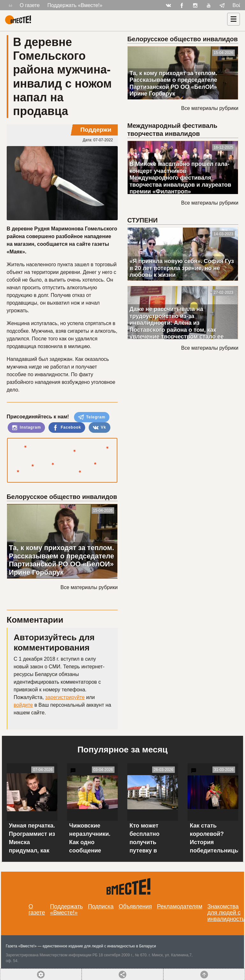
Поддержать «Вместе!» (75, 5)
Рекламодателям (180, 906)
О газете (30, 5)
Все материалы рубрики (89, 587)
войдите (23, 705)
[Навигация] (234, 19)
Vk (100, 428)
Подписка (101, 906)
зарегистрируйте (65, 697)
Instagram (26, 428)
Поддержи (96, 130)
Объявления (135, 906)
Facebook (67, 428)
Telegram (92, 417)
